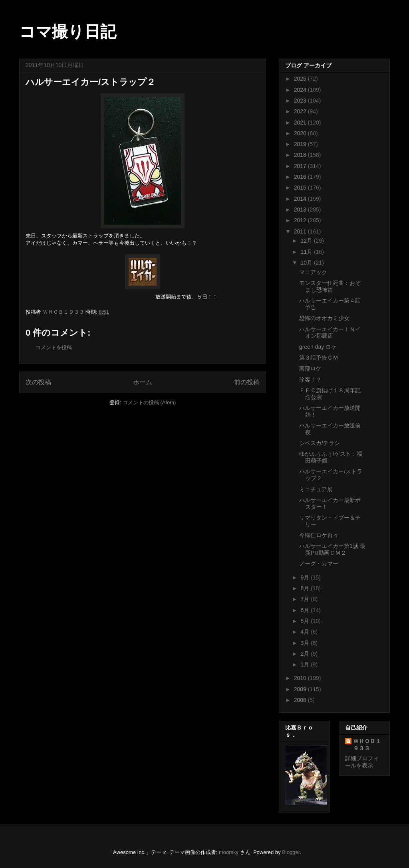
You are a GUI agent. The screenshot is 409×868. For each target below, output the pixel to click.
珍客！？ (310, 380)
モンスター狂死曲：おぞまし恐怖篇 (330, 286)
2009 (301, 689)
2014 (301, 199)
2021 (301, 123)
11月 (307, 252)
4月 (306, 632)
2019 (301, 144)
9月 (306, 577)
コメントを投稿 (54, 347)
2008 (301, 700)
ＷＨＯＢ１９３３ (367, 745)
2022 (301, 111)
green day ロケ (318, 347)
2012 (301, 220)
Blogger (291, 852)
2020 (301, 133)
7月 (306, 599)
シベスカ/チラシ (320, 443)
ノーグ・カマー (319, 564)
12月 (307, 241)
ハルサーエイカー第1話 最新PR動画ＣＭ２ (332, 549)
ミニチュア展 (316, 489)
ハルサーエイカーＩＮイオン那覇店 (330, 333)
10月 (307, 263)
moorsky (229, 852)
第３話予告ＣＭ (319, 358)
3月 (306, 643)
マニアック (313, 272)
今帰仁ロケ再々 (319, 535)
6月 (306, 610)
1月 (306, 664)
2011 (301, 231)
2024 (301, 90)
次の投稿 (38, 382)
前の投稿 (247, 382)
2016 (301, 177)
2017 (301, 166)
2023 (301, 101)
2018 (301, 155)
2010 (301, 678)
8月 (306, 588)
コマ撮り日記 (68, 32)
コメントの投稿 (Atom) (149, 402)
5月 (306, 621)
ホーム (143, 382)
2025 (301, 79)
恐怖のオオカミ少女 (324, 318)
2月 (306, 654)
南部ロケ (310, 368)
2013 (301, 210)
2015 (301, 188)
